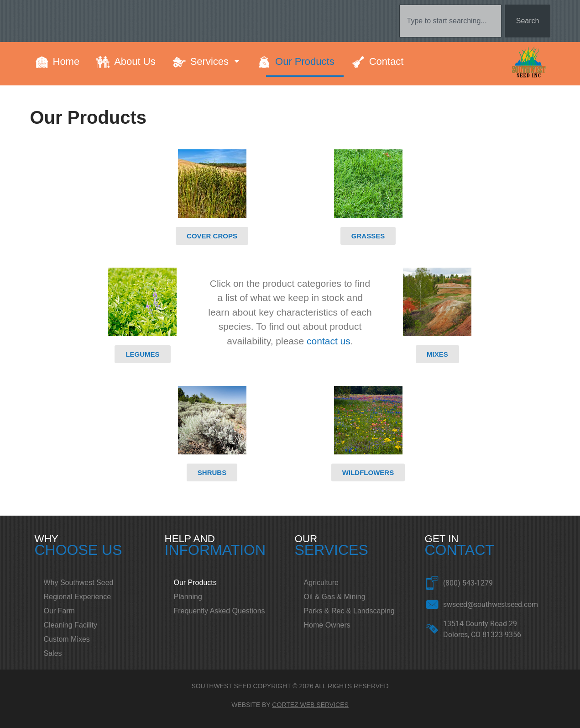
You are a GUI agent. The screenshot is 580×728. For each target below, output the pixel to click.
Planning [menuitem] (188, 597)
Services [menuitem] (215, 61)
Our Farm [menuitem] (59, 611)
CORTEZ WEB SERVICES (310, 705)
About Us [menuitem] (135, 61)
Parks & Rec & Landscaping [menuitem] (349, 611)
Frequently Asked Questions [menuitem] (219, 611)
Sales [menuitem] (53, 653)
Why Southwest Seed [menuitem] (79, 583)
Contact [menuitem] (387, 61)
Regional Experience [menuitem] (78, 597)
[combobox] (450, 21)
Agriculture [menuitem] (321, 583)
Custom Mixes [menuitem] (67, 639)
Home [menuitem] (66, 61)
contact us (329, 341)
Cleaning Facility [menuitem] (71, 625)
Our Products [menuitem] (305, 61)
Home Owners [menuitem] (327, 625)
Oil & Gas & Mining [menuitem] (335, 597)
